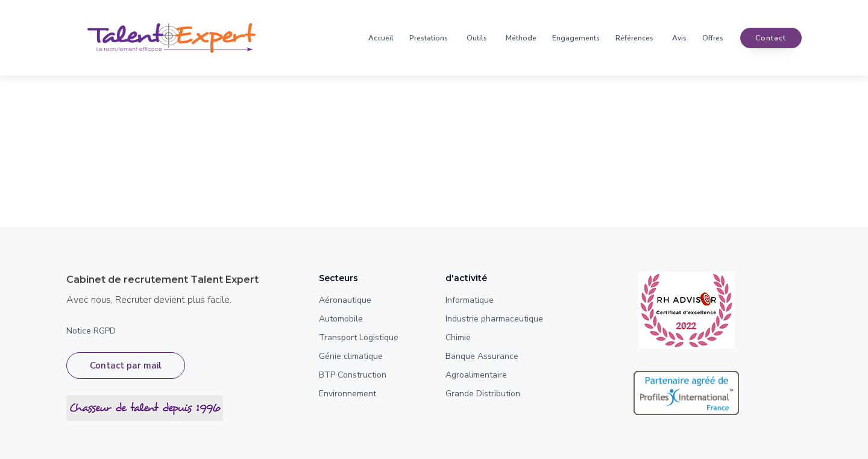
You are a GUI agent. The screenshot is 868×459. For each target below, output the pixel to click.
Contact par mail (126, 366)
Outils (477, 38)
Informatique (470, 300)
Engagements (576, 38)
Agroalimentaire (476, 375)
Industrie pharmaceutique (494, 319)
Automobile (341, 319)
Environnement (348, 394)
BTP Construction (353, 375)
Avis (679, 38)
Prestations (429, 38)
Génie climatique (351, 356)
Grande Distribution (483, 394)
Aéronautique (345, 300)
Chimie (458, 337)
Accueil (381, 38)
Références (634, 38)
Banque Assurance (482, 356)
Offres (713, 38)
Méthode (521, 38)
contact (771, 38)
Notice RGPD (91, 331)
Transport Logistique (359, 337)
